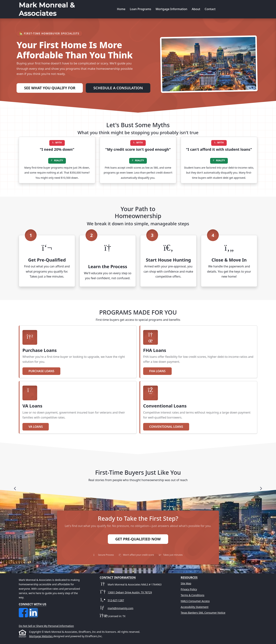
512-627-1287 (116, 600)
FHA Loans (157, 371)
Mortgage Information (171, 9)
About (196, 9)
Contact (210, 9)
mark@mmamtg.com (121, 608)
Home (121, 9)
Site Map (186, 583)
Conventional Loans (166, 427)
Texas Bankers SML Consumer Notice (203, 613)
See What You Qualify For (50, 88)
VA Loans (36, 427)
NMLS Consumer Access (195, 601)
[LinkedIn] (33, 610)
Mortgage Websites (41, 636)
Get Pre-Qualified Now (138, 539)
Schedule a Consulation (118, 88)
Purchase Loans (41, 371)
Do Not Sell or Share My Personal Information (46, 626)
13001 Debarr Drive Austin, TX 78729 (130, 592)
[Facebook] (24, 610)
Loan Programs (141, 9)
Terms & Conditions (193, 595)
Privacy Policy (189, 589)
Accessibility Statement (195, 607)
